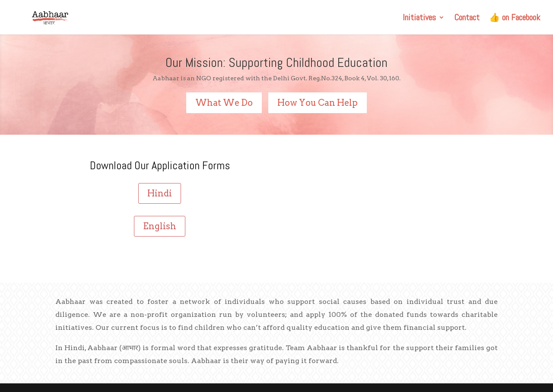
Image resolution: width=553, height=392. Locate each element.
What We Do (224, 103)
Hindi (160, 193)
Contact (467, 19)
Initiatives (419, 19)
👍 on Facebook (515, 19)
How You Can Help (318, 103)
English (160, 226)
